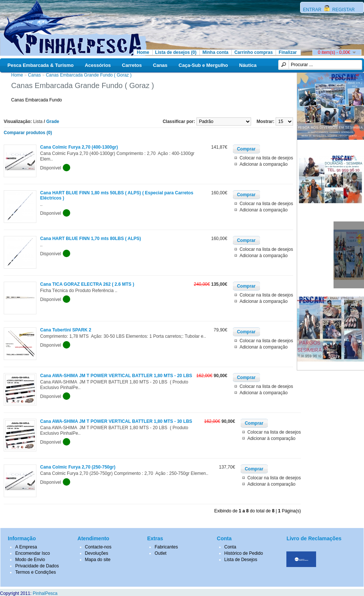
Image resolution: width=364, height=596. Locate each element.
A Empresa (26, 547)
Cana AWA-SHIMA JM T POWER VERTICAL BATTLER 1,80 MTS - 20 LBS (116, 376)
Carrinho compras (253, 52)
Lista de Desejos (241, 560)
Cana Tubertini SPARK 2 (66, 330)
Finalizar (288, 52)
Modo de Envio (30, 560)
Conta (230, 547)
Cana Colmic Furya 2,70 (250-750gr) (78, 467)
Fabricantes (166, 547)
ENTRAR (313, 10)
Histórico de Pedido (244, 553)
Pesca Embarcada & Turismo (40, 65)
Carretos (132, 65)
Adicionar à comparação (264, 164)
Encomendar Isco (32, 553)
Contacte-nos (98, 547)
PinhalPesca (45, 593)
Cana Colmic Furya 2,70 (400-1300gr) (79, 147)
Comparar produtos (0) (28, 133)
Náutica (248, 65)
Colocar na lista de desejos (266, 158)
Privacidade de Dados (37, 566)
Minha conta (215, 52)
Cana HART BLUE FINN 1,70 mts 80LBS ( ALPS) (91, 239)
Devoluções (97, 553)
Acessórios (98, 65)
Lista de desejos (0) (176, 52)
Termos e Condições (35, 572)
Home (143, 52)
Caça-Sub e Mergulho (203, 65)
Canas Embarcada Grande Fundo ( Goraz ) (89, 75)
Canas (160, 65)
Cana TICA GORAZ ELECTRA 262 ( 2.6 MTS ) (87, 284)
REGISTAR (343, 10)
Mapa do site (98, 560)
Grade (53, 122)
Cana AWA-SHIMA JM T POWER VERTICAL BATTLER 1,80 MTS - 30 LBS (116, 421)
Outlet (160, 553)
